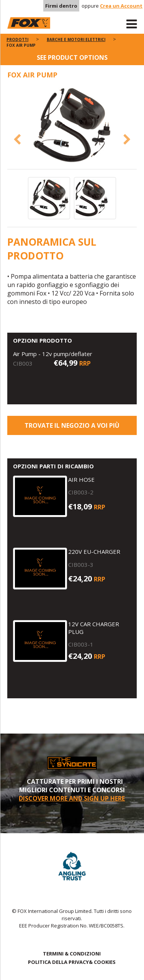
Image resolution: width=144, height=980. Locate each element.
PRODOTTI (17, 39)
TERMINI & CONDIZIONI (72, 954)
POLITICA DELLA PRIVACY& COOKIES (72, 962)
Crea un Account (121, 6)
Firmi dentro (61, 6)
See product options (72, 57)
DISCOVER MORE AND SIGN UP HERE (72, 798)
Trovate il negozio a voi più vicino (72, 428)
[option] (72, 126)
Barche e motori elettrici (76, 39)
